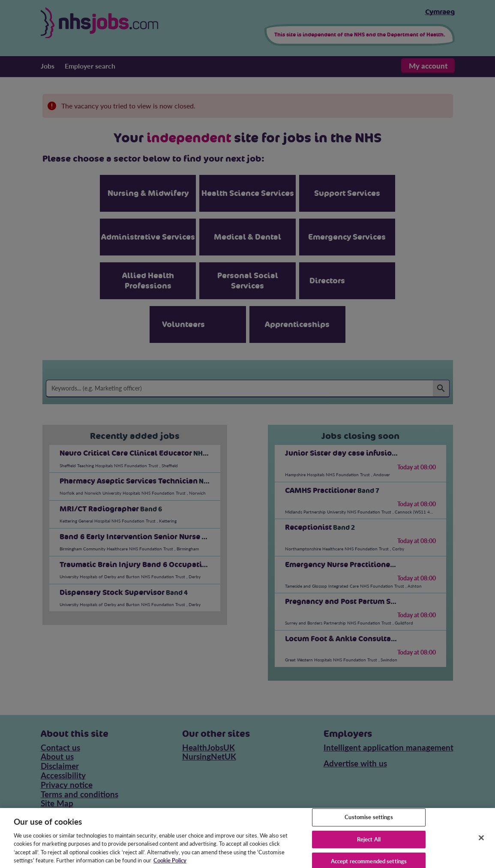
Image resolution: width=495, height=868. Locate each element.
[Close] (481, 843)
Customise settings (369, 823)
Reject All (369, 845)
